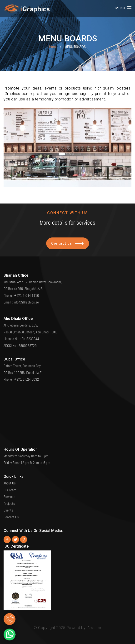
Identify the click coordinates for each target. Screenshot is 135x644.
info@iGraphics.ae (26, 301)
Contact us (67, 248)
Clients (8, 509)
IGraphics (94, 628)
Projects (9, 502)
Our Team (10, 488)
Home (53, 47)
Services (9, 495)
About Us (10, 481)
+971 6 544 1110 (27, 294)
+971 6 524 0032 (27, 378)
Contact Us (11, 515)
